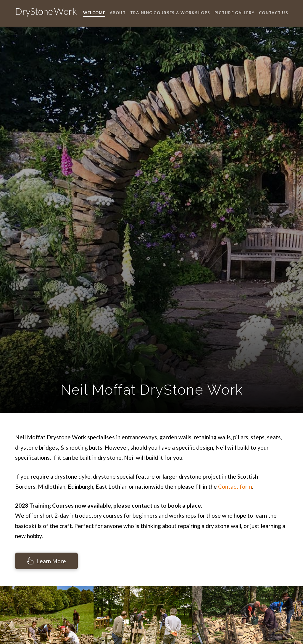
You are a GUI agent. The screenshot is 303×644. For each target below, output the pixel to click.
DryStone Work (46, 11)
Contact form (235, 486)
